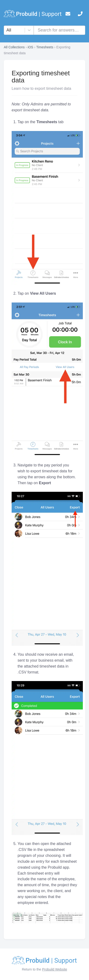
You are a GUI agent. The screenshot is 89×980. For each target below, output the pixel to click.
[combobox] (7, 30)
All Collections (14, 47)
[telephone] (80, 15)
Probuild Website (55, 969)
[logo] (33, 15)
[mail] (68, 15)
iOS (30, 47)
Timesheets (45, 47)
